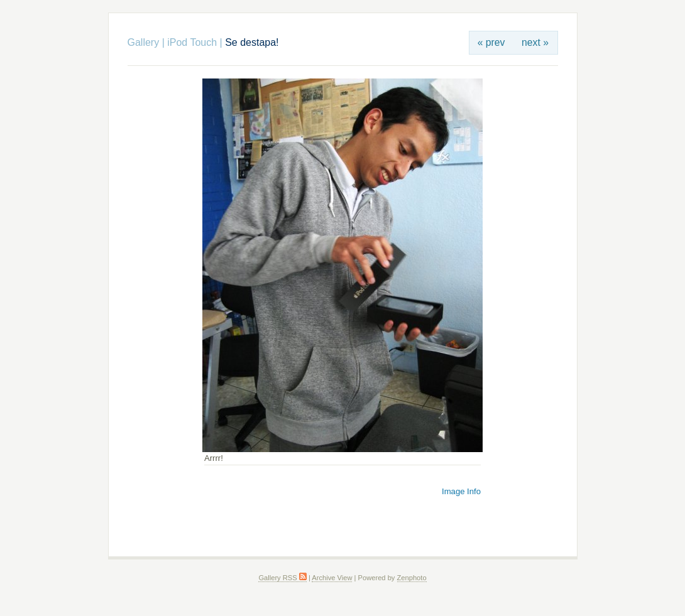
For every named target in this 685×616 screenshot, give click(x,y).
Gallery (144, 42)
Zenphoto (412, 578)
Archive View (332, 578)
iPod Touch (192, 42)
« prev (491, 42)
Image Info (461, 491)
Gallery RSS (282, 578)
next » (535, 42)
